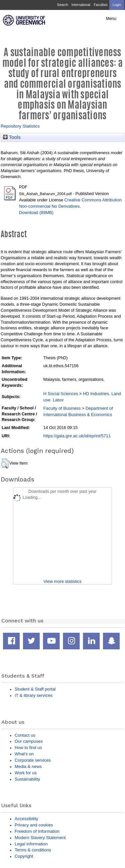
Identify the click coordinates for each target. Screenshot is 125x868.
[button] (5, 464)
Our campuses (29, 741)
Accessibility (26, 819)
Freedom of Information (37, 831)
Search (62, 5)
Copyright (24, 856)
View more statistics (62, 581)
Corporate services (33, 760)
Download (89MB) (36, 213)
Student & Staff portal (35, 689)
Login (117, 5)
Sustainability (27, 779)
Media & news (28, 766)
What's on (24, 754)
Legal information (31, 844)
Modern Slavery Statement (40, 838)
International (81, 5)
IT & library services (33, 695)
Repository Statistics (20, 126)
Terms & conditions (33, 850)
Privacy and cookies (34, 825)
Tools (12, 137)
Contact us (25, 735)
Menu (111, 19)
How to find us (28, 748)
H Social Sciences (61, 394)
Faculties (100, 5)
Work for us (26, 773)
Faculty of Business (62, 408)
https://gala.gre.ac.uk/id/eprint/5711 (77, 436)
